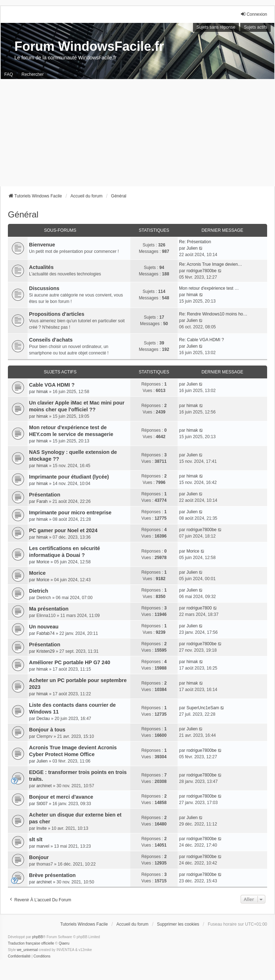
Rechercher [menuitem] (33, 74)
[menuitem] (19, 956)
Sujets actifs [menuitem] (255, 27)
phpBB (38, 937)
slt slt (36, 839)
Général (23, 214)
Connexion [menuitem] (254, 14)
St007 (42, 804)
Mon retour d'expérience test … (209, 288)
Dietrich (39, 591)
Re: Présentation (195, 242)
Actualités (41, 267)
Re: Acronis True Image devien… (211, 264)
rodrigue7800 (199, 608)
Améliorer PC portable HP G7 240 (70, 662)
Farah (42, 501)
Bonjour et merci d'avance (61, 797)
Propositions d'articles (57, 314)
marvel (43, 846)
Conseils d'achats (51, 340)
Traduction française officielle (31, 943)
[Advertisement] (137, 133)
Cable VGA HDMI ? (52, 385)
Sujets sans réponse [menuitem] (216, 27)
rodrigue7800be (202, 271)
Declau (43, 719)
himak (192, 295)
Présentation (45, 495)
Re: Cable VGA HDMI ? (201, 340)
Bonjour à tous (47, 730)
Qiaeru (64, 943)
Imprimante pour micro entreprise (70, 513)
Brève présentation (52, 875)
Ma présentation (49, 609)
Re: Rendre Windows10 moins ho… (213, 314)
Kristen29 (46, 651)
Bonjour (39, 857)
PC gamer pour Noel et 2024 (63, 530)
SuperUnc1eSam (203, 708)
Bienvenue (42, 245)
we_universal (27, 950)
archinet (44, 786)
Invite (42, 828)
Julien (192, 248)
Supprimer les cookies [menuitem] (178, 924)
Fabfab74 (46, 633)
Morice (43, 562)
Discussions (44, 288)
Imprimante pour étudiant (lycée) (69, 477)
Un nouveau (44, 627)
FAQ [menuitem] (9, 74)
